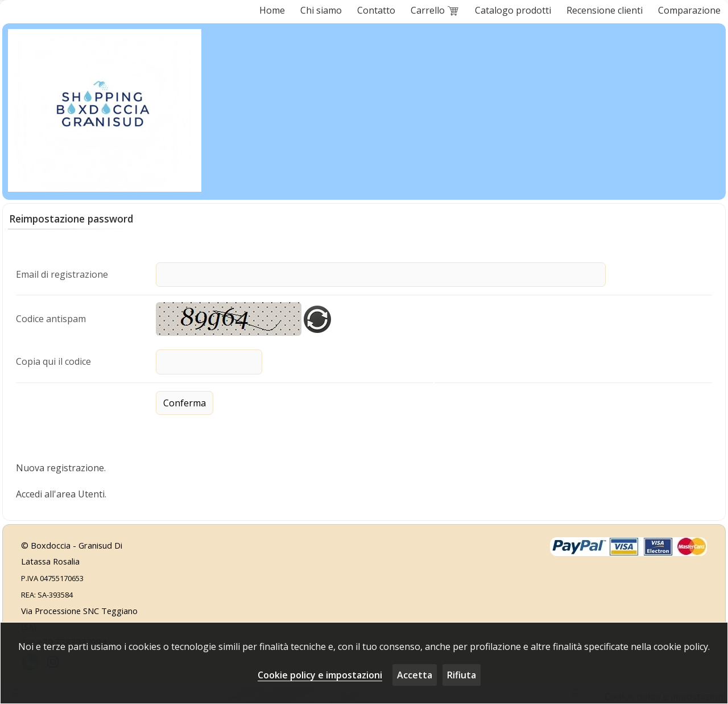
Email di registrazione (62, 274)
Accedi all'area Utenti (60, 492)
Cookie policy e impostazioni (320, 675)
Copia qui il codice (53, 360)
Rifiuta (462, 675)
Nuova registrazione (60, 467)
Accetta (415, 675)
